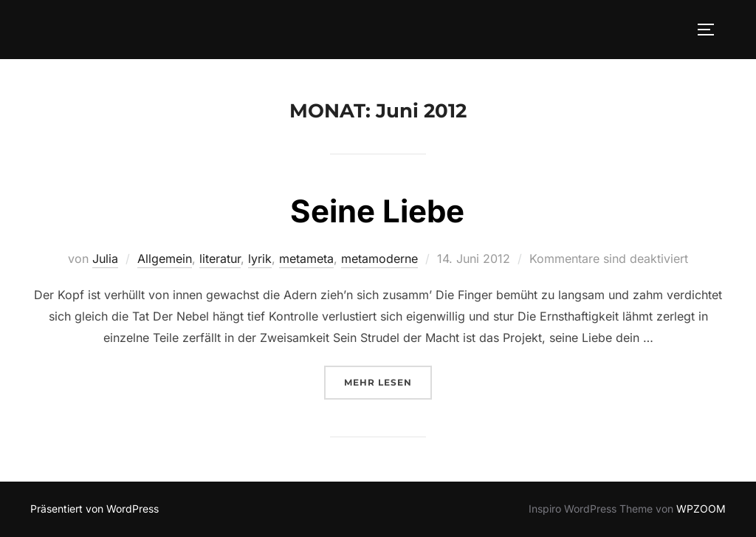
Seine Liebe (377, 211)
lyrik (260, 259)
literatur (220, 259)
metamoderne (379, 259)
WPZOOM (701, 509)
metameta (306, 259)
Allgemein (165, 259)
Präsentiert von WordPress (94, 509)
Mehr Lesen (388, 381)
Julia (105, 259)
